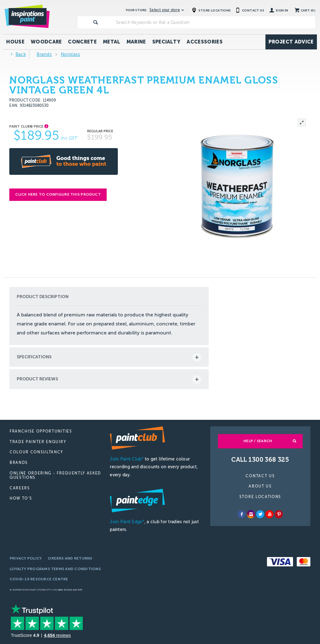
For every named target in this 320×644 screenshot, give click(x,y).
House (15, 42)
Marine (136, 42)
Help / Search (258, 441)
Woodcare (46, 42)
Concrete (82, 42)
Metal (112, 42)
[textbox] (214, 22)
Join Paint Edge (127, 522)
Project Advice (291, 42)
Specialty (167, 42)
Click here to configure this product (58, 194)
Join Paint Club (127, 459)
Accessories (205, 42)
